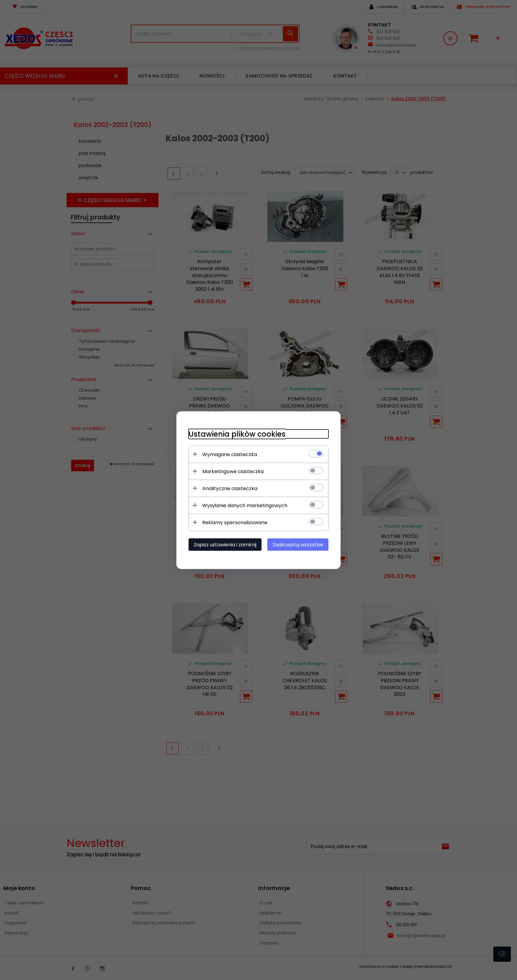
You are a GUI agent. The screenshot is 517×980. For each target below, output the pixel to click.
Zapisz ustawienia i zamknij (225, 544)
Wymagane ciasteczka (230, 454)
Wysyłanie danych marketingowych (245, 505)
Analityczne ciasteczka (230, 488)
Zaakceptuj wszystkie (298, 544)
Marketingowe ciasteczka (233, 471)
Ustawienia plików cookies (237, 434)
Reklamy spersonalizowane (235, 522)
